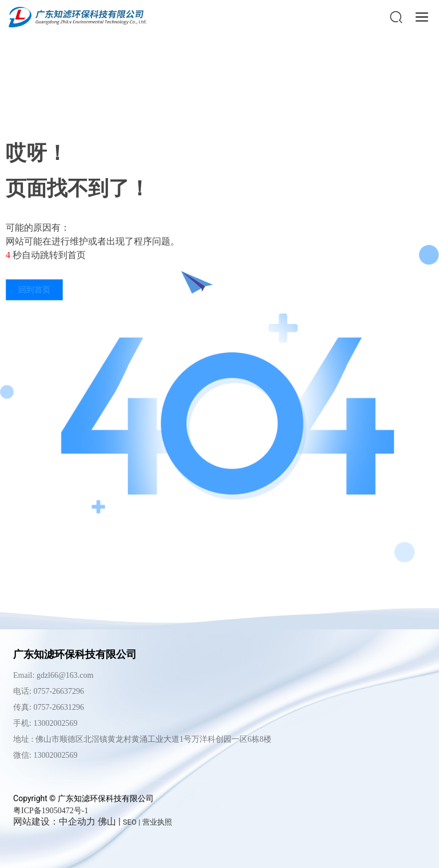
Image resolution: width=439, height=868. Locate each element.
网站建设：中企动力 (54, 821)
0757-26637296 (59, 691)
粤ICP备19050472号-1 (51, 811)
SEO (130, 822)
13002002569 (55, 755)
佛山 (107, 821)
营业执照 (157, 822)
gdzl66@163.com (65, 675)
